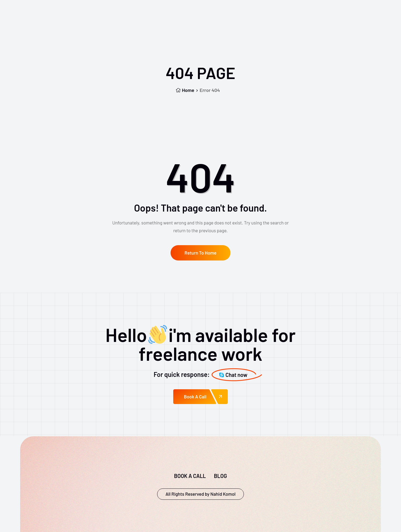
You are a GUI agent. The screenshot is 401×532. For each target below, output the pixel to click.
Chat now (233, 375)
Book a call (190, 476)
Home (185, 90)
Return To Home (201, 253)
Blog (220, 476)
